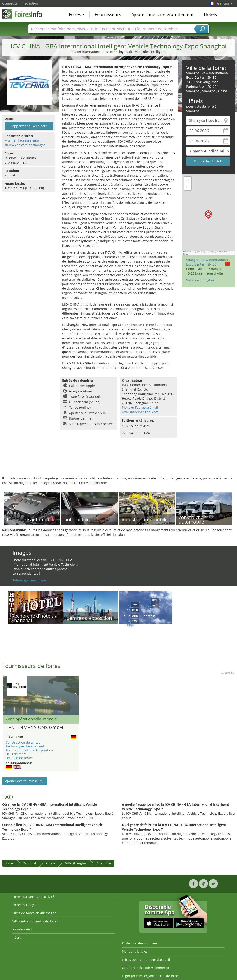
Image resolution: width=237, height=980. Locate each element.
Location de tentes (20, 758)
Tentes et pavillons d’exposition (29, 750)
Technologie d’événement (25, 746)
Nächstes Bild (76, 695)
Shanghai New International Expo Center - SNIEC (207, 262)
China (51, 863)
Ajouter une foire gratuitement (163, 14)
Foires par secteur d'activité (33, 897)
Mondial (30, 863)
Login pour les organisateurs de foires (151, 976)
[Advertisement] (118, 461)
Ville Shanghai (76, 863)
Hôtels (210, 14)
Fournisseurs (108, 14)
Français (225, 3)
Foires (77, 14)
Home (9, 863)
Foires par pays (24, 905)
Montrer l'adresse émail (23, 140)
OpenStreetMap (210, 252)
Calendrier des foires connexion (146, 968)
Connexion (10, 3)
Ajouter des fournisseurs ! (25, 781)
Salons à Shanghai (200, 280)
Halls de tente (16, 754)
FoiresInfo (25, 14)
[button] (208, 215)
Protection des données (140, 943)
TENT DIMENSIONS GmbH (34, 728)
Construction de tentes (23, 742)
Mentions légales (135, 951)
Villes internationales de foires (35, 921)
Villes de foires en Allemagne (34, 913)
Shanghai (104, 863)
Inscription (30, 3)
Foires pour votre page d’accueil (146, 960)
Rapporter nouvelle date (29, 126)
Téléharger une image (29, 580)
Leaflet (187, 252)
